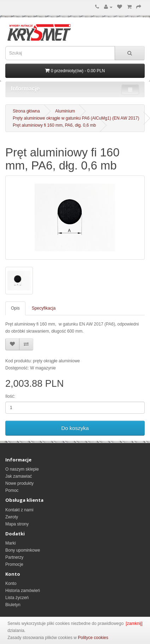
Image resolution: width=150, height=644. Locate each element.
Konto (11, 583)
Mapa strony (17, 524)
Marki (10, 543)
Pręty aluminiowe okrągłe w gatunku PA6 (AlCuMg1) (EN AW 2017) (76, 118)
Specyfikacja (44, 308)
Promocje (14, 564)
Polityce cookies (93, 638)
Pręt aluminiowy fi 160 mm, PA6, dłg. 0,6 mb (54, 125)
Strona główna (26, 111)
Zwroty (12, 517)
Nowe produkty (19, 483)
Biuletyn (13, 605)
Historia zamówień (23, 591)
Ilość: (10, 396)
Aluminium (65, 111)
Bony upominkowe (23, 550)
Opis (15, 308)
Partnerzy (14, 557)
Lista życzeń (17, 598)
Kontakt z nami (19, 510)
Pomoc (12, 490)
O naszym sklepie (22, 469)
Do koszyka (75, 428)
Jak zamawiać (19, 476)
